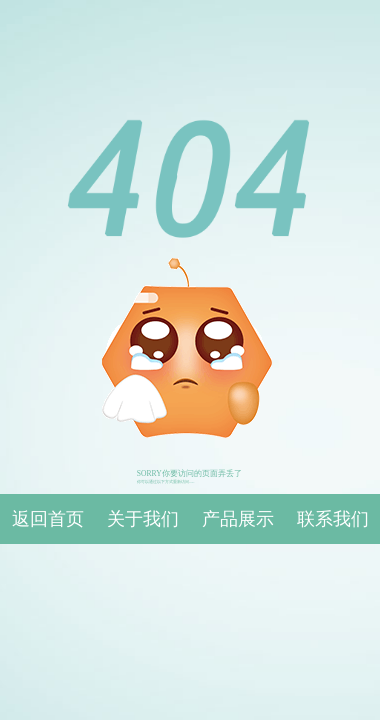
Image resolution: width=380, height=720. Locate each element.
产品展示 (238, 519)
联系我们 (333, 519)
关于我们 (143, 519)
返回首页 (48, 519)
